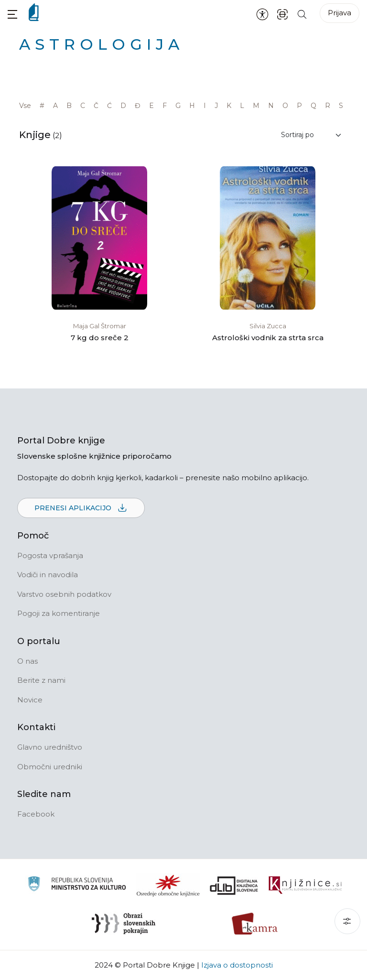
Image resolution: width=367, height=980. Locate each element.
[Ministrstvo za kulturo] (77, 885)
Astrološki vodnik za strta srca (268, 338)
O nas (27, 661)
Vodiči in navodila (48, 575)
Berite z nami (41, 680)
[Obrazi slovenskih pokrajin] (124, 924)
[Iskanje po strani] (302, 14)
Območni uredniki (50, 767)
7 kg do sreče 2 (100, 338)
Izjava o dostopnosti (237, 965)
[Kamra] (255, 924)
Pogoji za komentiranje (59, 613)
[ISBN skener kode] (282, 14)
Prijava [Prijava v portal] (340, 13)
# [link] (42, 106)
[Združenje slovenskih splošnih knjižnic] (305, 885)
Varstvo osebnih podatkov (64, 594)
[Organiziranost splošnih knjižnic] (168, 885)
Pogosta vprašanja (50, 555)
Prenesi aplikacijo (81, 508)
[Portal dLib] (234, 885)
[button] (12, 14)
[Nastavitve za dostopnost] (262, 14)
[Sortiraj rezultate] (312, 135)
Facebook (36, 814)
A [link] (55, 106)
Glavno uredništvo (50, 747)
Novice (30, 700)
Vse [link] (25, 106)
